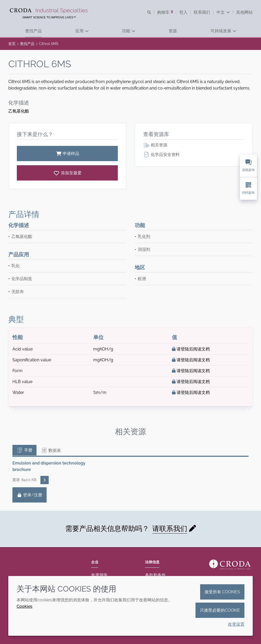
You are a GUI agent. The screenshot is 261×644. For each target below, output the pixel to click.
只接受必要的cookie (220, 610)
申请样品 (67, 154)
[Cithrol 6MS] (67, 173)
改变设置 (236, 624)
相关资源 (155, 145)
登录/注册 (30, 495)
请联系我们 (170, 529)
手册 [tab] (24, 451)
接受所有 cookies (222, 592)
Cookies (24, 606)
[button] (33, 31)
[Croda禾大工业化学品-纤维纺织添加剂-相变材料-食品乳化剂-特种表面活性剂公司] (49, 11)
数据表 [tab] (51, 451)
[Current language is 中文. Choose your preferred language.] (223, 12)
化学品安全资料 (161, 155)
